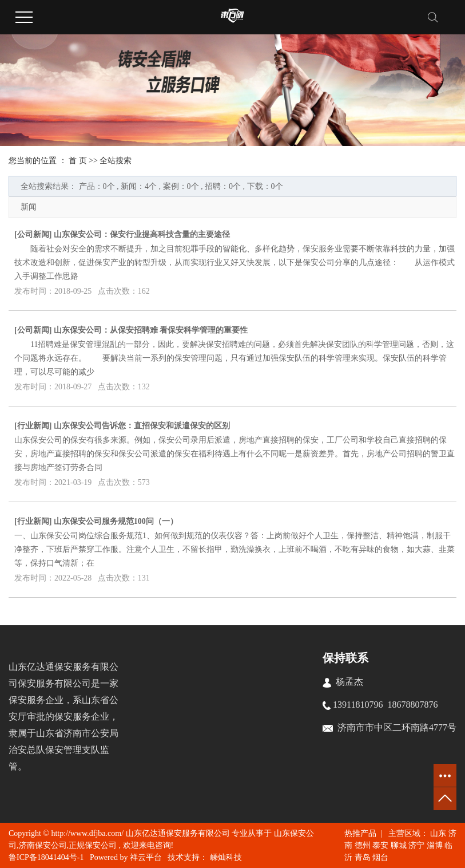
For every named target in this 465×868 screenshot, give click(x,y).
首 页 (78, 161)
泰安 (380, 845)
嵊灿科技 (225, 857)
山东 (438, 833)
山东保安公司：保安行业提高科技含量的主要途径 (142, 234)
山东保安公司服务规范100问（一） (116, 521)
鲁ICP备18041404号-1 (46, 857)
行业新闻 (33, 426)
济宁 (416, 845)
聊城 (399, 845)
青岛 (363, 857)
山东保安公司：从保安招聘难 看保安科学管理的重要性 (151, 330)
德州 (363, 845)
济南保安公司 (43, 845)
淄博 (435, 845)
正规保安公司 (93, 845)
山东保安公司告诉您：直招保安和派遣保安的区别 (142, 426)
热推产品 (360, 833)
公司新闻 (33, 234)
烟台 (380, 857)
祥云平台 (146, 857)
